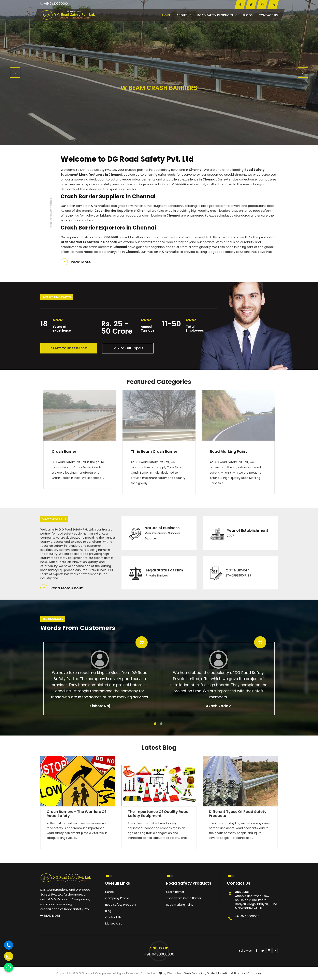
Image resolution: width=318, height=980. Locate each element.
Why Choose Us (54, 519)
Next (303, 73)
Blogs (248, 15)
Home (166, 15)
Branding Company (248, 973)
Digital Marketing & (220, 973)
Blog (108, 911)
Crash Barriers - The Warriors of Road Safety (76, 814)
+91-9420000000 (54, 4)
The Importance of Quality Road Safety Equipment (158, 814)
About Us (184, 15)
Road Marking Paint (228, 451)
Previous (15, 73)
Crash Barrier (64, 451)
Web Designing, (195, 973)
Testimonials (53, 619)
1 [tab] (155, 724)
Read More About (67, 588)
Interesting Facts (57, 297)
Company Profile (117, 898)
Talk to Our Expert (128, 348)
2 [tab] (161, 724)
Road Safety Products (217, 15)
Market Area (114, 923)
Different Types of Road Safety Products (238, 814)
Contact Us (268, 15)
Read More (81, 262)
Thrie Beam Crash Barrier (154, 451)
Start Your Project (69, 348)
